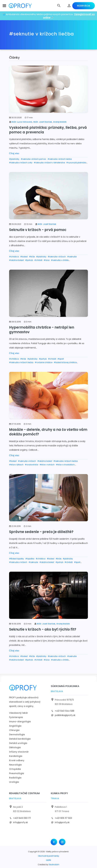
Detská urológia (18, 743)
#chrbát (38, 260)
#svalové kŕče (32, 465)
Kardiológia (16, 756)
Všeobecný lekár (19, 713)
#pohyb (29, 260)
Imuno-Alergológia (20, 722)
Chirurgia (14, 730)
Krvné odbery (17, 760)
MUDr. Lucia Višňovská (22, 122)
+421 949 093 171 (22, 818)
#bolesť (24, 257)
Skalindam (54, 865)
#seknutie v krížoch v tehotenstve (49, 163)
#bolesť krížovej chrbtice (65, 362)
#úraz (47, 260)
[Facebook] (54, 842)
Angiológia (15, 726)
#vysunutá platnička (76, 163)
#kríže (32, 257)
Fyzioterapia (16, 717)
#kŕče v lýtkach (16, 465)
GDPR (48, 860)
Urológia (14, 782)
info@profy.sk (20, 822)
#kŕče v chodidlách (65, 465)
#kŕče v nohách (47, 465)
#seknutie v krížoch (57, 257)
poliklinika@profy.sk (65, 715)
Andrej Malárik (60, 122)
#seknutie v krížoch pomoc (33, 159)
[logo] (20, 6)
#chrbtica (14, 257)
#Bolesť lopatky (17, 559)
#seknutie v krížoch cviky (21, 163)
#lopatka (30, 559)
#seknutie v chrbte (60, 260)
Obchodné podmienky (49, 856)
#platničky (14, 159)
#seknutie (72, 257)
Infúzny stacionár (19, 752)
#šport (61, 359)
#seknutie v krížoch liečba (60, 159)
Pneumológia (17, 773)
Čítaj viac (14, 153)
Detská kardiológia (20, 739)
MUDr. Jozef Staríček (43, 122)
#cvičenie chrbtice (44, 362)
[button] (59, 6)
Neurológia (15, 765)
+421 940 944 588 (65, 711)
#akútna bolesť (16, 260)
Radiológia (15, 778)
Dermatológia (17, 734)
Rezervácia (84, 6)
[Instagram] (62, 842)
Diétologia (15, 747)
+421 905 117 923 (63, 818)
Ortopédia (15, 769)
